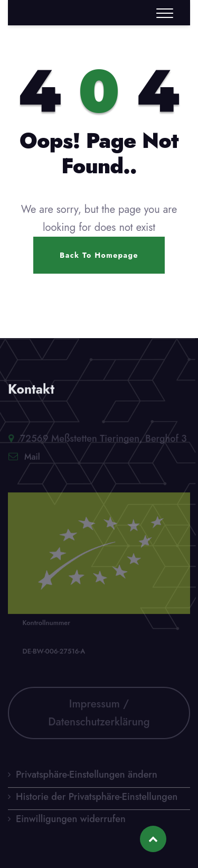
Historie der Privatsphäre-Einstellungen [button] (97, 798)
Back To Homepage (99, 255)
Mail (32, 458)
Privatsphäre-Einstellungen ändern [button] (87, 776)
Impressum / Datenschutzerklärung (99, 714)
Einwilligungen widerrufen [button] (71, 820)
